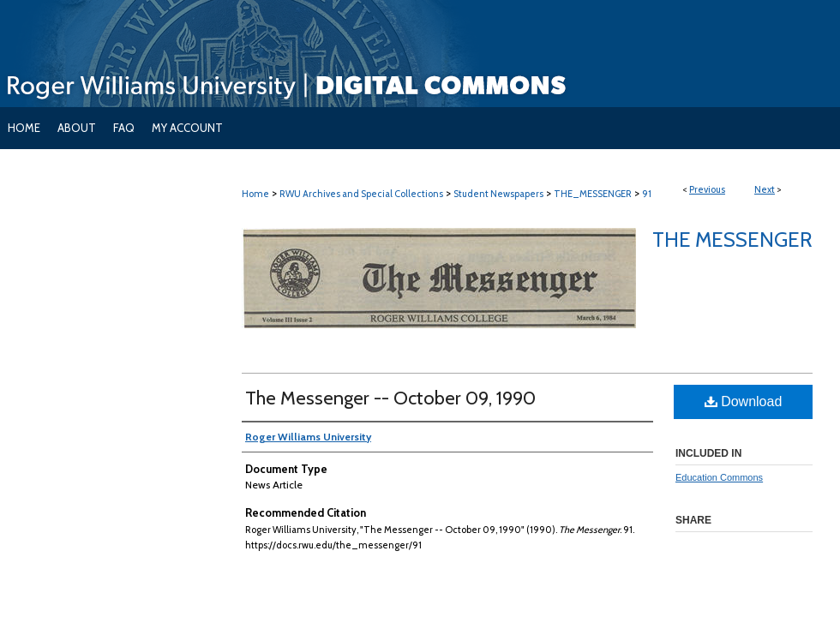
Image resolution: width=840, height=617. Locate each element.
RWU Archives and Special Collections (361, 194)
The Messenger (732, 240)
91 (647, 194)
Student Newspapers (498, 194)
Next (765, 189)
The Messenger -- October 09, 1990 (390, 398)
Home (255, 194)
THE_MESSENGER (593, 194)
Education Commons (719, 477)
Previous (707, 189)
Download (744, 401)
